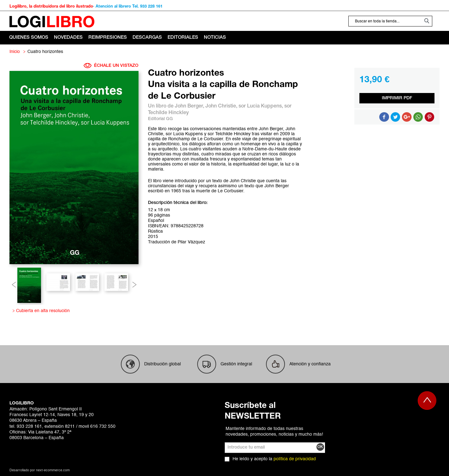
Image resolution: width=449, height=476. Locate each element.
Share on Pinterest (429, 117)
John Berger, (190, 106)
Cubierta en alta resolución (42, 311)
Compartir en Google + (407, 117)
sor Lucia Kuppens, (261, 106)
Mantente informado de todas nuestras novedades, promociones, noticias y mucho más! (274, 432)
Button (418, 117)
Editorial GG (160, 119)
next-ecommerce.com (53, 470)
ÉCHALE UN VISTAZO (111, 66)
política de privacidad (295, 459)
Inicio (15, 52)
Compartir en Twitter (395, 117)
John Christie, (222, 106)
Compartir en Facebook (384, 117)
